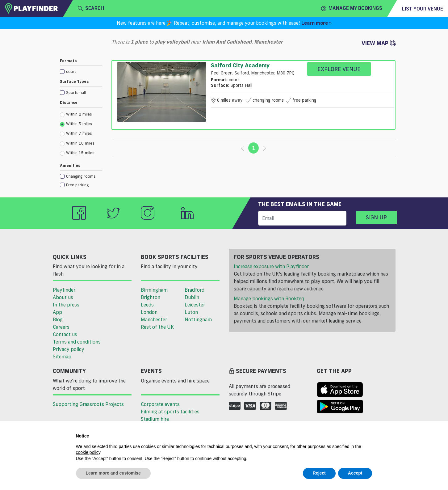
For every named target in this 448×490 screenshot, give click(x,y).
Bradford (195, 290)
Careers (61, 327)
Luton (191, 312)
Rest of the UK (157, 327)
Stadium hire (155, 419)
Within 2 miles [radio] (76, 114)
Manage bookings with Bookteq (269, 298)
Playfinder (64, 290)
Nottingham (198, 319)
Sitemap (62, 357)
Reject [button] (319, 473)
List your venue (423, 9)
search (91, 8)
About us (63, 297)
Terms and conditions (77, 342)
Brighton (151, 297)
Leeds (147, 305)
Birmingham (154, 290)
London (149, 312)
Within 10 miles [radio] (77, 143)
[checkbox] (81, 71)
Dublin (192, 297)
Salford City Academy (240, 65)
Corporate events (160, 404)
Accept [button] (355, 473)
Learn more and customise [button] (113, 473)
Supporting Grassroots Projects (88, 404)
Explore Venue (339, 69)
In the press (66, 305)
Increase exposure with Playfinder (271, 266)
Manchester (154, 319)
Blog (58, 319)
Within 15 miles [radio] (77, 153)
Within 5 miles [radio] (76, 124)
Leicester (195, 305)
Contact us (65, 334)
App (57, 312)
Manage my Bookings (352, 8)
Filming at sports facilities (170, 412)
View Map (379, 43)
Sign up (376, 217)
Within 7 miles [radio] (76, 133)
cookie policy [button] (88, 452)
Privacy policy (69, 349)
